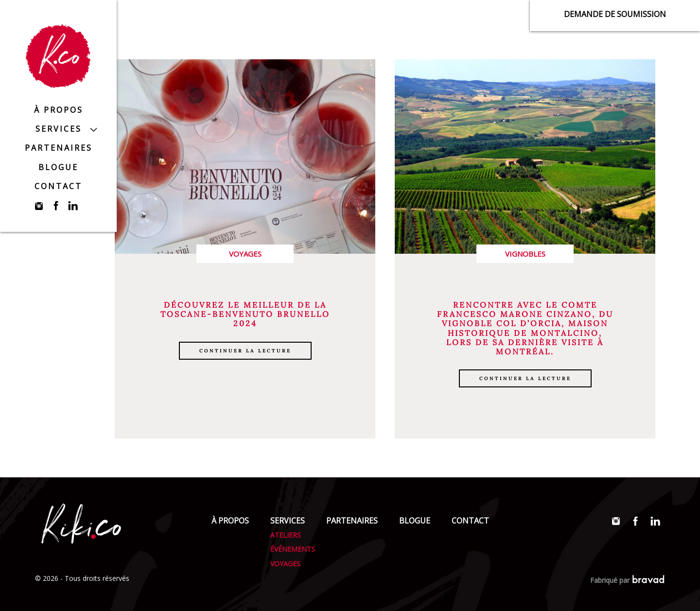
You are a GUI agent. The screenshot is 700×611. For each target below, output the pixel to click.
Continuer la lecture (245, 351)
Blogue (58, 167)
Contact (58, 186)
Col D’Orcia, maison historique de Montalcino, (528, 328)
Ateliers (286, 535)
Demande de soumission (615, 14)
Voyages (245, 254)
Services (59, 129)
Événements (293, 549)
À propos (59, 110)
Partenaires (59, 148)
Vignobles (525, 254)
